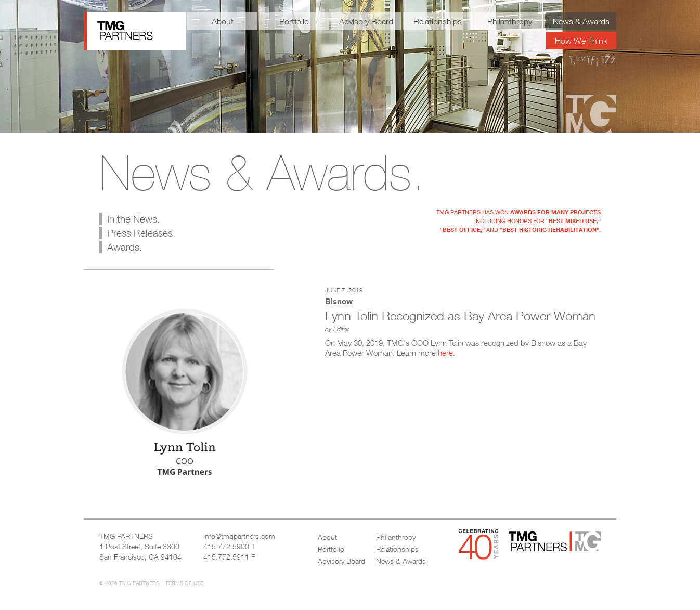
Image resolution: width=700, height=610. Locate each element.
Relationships (438, 21)
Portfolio (294, 21)
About (223, 21)
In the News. (133, 219)
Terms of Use (184, 583)
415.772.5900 (226, 546)
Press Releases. (141, 233)
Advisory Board (366, 21)
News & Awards (581, 21)
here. (446, 353)
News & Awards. (262, 173)
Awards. (125, 247)
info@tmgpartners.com (239, 536)
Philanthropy (510, 21)
